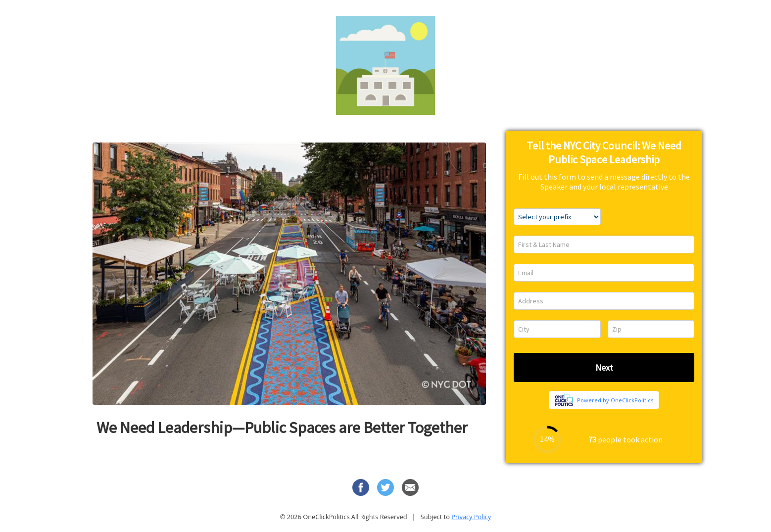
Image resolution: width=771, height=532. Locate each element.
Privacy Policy (471, 517)
